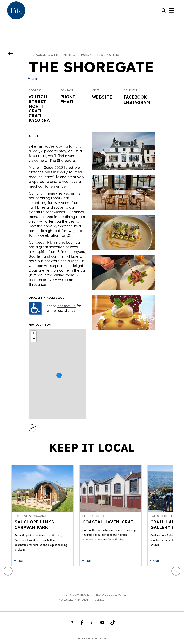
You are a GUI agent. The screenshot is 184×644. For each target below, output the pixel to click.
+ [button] (34, 333)
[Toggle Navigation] (171, 11)
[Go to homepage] (16, 11)
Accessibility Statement (74, 601)
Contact (100, 601)
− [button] (34, 339)
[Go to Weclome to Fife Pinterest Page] (92, 625)
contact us (67, 306)
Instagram (137, 103)
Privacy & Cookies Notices (111, 596)
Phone (68, 97)
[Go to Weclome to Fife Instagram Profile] (72, 625)
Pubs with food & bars (100, 55)
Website (102, 97)
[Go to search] (164, 11)
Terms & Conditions (77, 596)
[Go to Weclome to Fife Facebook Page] (82, 625)
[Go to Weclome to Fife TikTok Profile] (113, 625)
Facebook (136, 97)
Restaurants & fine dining (52, 55)
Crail (34, 79)
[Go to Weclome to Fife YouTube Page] (102, 625)
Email (68, 101)
